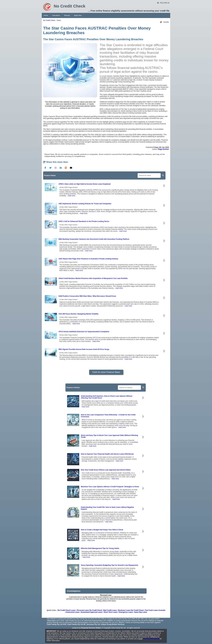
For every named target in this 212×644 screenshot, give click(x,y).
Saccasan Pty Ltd (93, 624)
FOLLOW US (163, 3)
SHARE (164, 22)
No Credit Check (49, 20)
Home (46, 15)
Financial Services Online (91, 628)
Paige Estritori (163, 149)
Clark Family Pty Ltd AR (76, 624)
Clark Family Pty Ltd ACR (57, 624)
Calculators (56, 15)
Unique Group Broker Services (113, 624)
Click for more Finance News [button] (106, 372)
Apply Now (78, 15)
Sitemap (67, 15)
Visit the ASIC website (151, 639)
